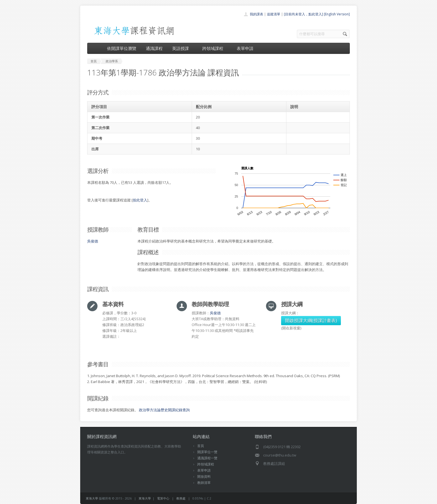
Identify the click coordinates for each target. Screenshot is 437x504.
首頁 (201, 446)
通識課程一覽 (207, 458)
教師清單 (204, 483)
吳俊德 (93, 241)
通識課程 (154, 48)
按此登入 (140, 200)
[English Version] (337, 14)
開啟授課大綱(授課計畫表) (311, 320)
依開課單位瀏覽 (122, 48)
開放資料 (204, 476)
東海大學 (92, 498)
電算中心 (163, 498)
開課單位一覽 (207, 452)
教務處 (181, 498)
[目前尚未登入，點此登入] (303, 14)
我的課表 (256, 14)
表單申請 (245, 48)
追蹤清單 (274, 14)
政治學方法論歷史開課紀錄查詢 (164, 410)
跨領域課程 (215, 48)
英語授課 (182, 48)
